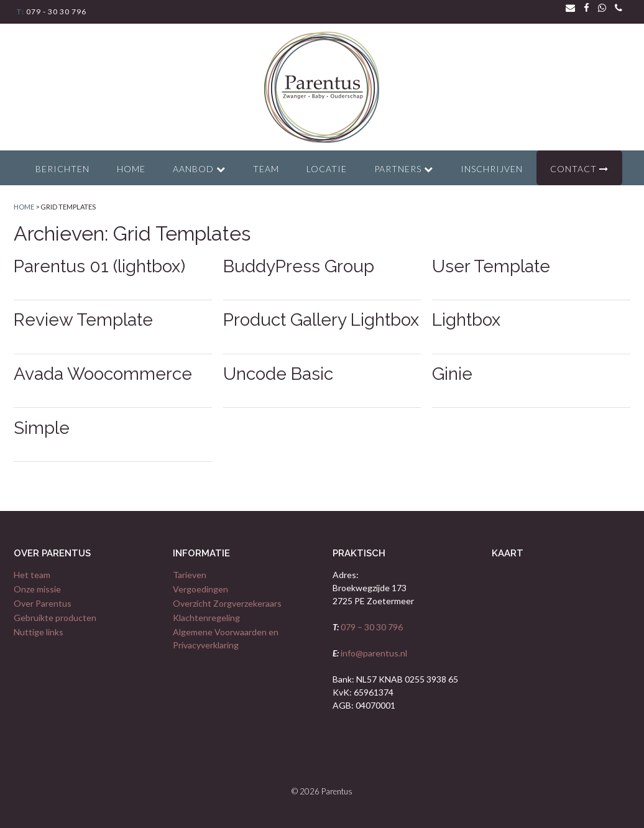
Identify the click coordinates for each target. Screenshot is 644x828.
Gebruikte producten (55, 618)
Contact (579, 169)
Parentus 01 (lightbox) (99, 266)
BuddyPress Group (299, 266)
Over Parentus (43, 603)
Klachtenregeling (206, 618)
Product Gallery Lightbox (321, 320)
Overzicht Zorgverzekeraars (227, 603)
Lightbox (466, 320)
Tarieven (190, 575)
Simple (42, 428)
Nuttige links (39, 632)
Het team (32, 575)
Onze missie (37, 589)
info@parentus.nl (373, 653)
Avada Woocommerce (103, 374)
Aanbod (199, 169)
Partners (404, 169)
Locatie (327, 169)
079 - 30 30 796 (55, 11)
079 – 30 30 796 (371, 627)
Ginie (452, 374)
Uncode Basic (278, 374)
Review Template (83, 320)
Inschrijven (492, 169)
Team (266, 169)
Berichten (62, 169)
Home (131, 169)
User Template (491, 266)
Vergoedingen (200, 589)
